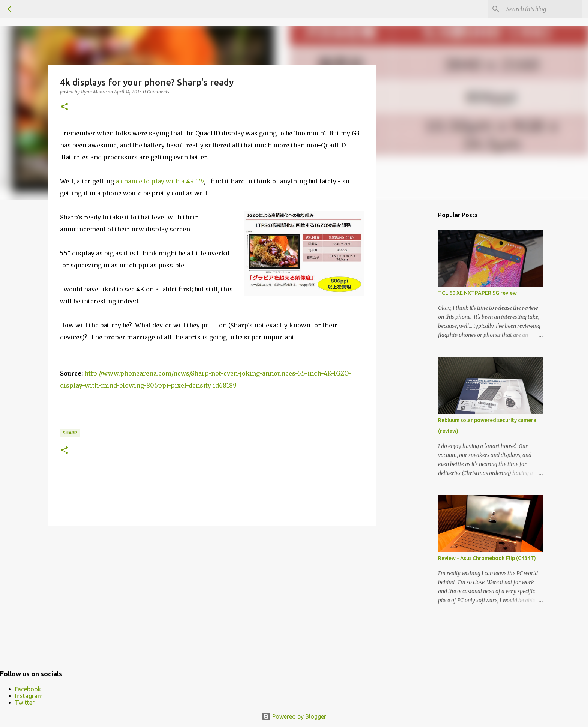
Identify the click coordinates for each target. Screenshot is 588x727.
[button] (64, 107)
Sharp (70, 433)
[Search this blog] (543, 9)
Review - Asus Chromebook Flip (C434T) (487, 558)
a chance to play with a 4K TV (160, 181)
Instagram (29, 696)
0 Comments (156, 92)
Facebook (28, 689)
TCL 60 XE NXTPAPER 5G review (477, 293)
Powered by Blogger (294, 716)
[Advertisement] (212, 590)
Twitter (25, 703)
